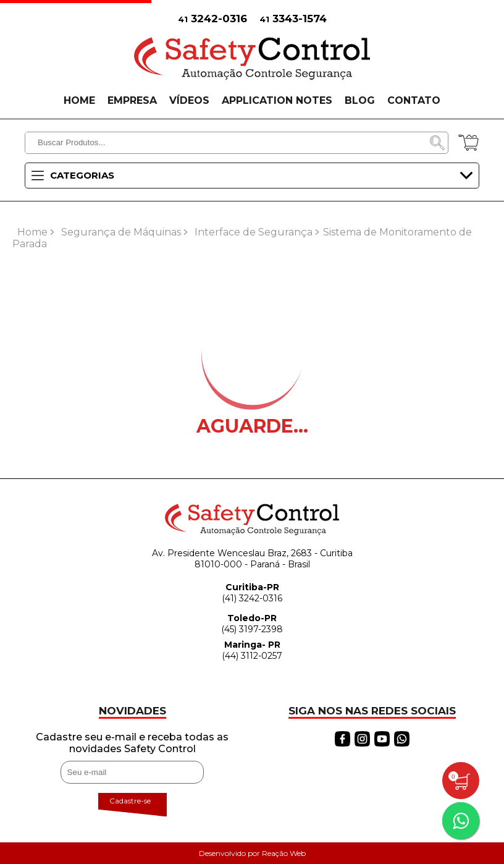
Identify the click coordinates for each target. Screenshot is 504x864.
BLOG (360, 100)
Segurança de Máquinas (121, 232)
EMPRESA (132, 100)
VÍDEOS (189, 100)
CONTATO (414, 100)
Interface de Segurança (254, 232)
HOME (79, 100)
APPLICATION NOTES (277, 100)
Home (32, 232)
